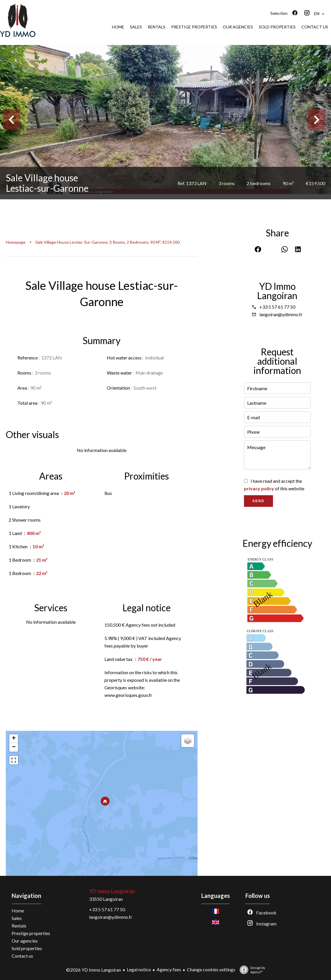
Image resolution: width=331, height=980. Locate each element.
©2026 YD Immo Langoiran (94, 970)
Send (258, 501)
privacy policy (259, 488)
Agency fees (169, 969)
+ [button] (14, 739)
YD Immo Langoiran (277, 291)
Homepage (16, 242)
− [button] (14, 747)
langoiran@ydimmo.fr (281, 314)
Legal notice (139, 969)
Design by (251, 970)
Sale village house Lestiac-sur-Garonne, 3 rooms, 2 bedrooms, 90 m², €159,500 (107, 242)
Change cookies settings (211, 969)
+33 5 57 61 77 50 (277, 307)
